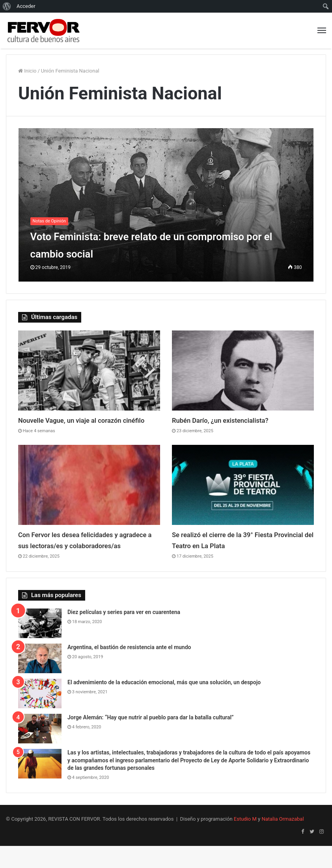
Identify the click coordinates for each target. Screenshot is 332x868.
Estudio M (245, 841)
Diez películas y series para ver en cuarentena (124, 634)
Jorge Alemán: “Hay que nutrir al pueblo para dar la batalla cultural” (151, 739)
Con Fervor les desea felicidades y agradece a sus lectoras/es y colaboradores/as (78, 556)
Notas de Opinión (49, 221)
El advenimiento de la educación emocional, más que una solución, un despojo (164, 704)
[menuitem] (7, 6)
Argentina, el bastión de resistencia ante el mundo (129, 669)
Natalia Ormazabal (283, 841)
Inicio (27, 71)
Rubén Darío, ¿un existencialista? (230, 420)
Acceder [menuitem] (26, 6)
